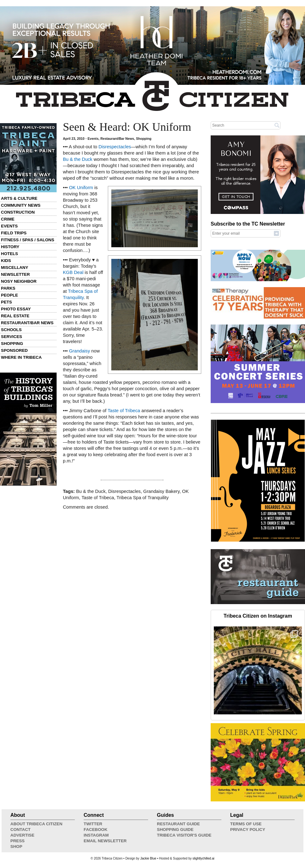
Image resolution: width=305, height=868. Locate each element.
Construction (18, 212)
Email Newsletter (105, 841)
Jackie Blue (148, 858)
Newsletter (15, 274)
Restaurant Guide (178, 824)
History (10, 247)
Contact (20, 830)
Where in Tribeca (21, 357)
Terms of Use (246, 824)
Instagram (96, 835)
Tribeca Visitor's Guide (184, 835)
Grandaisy (79, 351)
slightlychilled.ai (203, 858)
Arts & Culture (19, 198)
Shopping (12, 344)
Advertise (22, 835)
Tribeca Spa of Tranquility (143, 498)
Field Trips (14, 233)
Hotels (9, 254)
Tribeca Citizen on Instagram (258, 616)
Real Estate (15, 316)
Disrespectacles (115, 147)
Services (11, 337)
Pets (6, 302)
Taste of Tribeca (124, 411)
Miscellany (15, 267)
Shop (16, 846)
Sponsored (14, 350)
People (9, 295)
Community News (21, 205)
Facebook (96, 830)
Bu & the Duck (78, 159)
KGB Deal (73, 272)
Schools (11, 330)
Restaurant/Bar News (27, 323)
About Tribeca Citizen (36, 824)
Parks (8, 288)
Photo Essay (16, 309)
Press (17, 841)
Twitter (93, 824)
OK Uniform (81, 188)
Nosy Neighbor (19, 281)
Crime (8, 219)
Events (9, 226)
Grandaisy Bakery (161, 491)
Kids (6, 261)
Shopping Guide (175, 830)
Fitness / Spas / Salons (28, 240)
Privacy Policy (248, 830)
